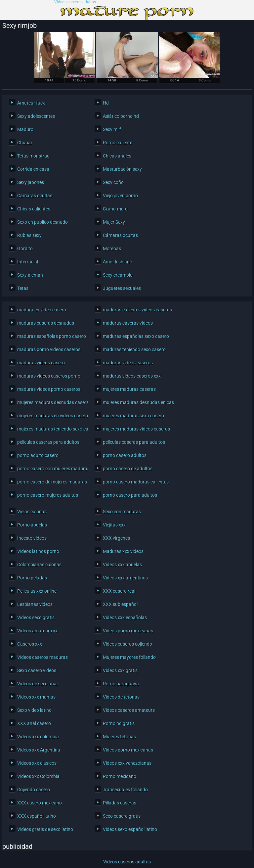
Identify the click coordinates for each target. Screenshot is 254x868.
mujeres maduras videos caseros (136, 429)
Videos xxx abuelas (122, 565)
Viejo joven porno (120, 196)
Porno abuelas (32, 525)
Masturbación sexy (122, 169)
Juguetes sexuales (122, 288)
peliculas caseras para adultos (48, 442)
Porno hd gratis (119, 723)
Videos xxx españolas (125, 617)
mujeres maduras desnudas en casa (137, 402)
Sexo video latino (34, 710)
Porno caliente (118, 143)
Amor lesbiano (118, 262)
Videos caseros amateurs (129, 710)
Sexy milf (112, 129)
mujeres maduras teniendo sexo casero (51, 429)
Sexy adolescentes (36, 116)
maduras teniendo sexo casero (134, 349)
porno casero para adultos (130, 495)
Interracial (28, 262)
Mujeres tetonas (119, 737)
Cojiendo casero (34, 790)
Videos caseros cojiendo (127, 644)
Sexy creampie (118, 275)
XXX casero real (119, 591)
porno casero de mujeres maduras (51, 482)
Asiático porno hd (121, 116)
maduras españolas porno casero (51, 336)
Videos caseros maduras (42, 657)
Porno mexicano (120, 776)
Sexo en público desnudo (42, 222)
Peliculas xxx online (37, 591)
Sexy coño (113, 182)
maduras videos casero (41, 363)
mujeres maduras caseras (129, 389)
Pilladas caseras (120, 803)
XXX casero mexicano (40, 803)
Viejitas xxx (114, 525)
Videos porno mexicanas (128, 631)
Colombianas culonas (39, 565)
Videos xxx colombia (38, 737)
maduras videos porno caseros (49, 389)
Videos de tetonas (121, 697)
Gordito (25, 249)
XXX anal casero (34, 723)
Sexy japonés (31, 182)
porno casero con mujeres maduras (51, 469)
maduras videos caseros (128, 363)
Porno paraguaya (121, 684)
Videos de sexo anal (37, 684)
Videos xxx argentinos (125, 578)
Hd (106, 103)
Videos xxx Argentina (39, 750)
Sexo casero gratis (122, 816)
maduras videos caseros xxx (132, 376)
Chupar (25, 143)
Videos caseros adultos (75, 2)
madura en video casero (42, 310)
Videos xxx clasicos (37, 763)
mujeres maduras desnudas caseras (51, 402)
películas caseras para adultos (134, 442)
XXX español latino (37, 816)
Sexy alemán (30, 275)
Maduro (25, 129)
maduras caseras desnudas (46, 323)
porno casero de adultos (128, 469)
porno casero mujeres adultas (48, 495)
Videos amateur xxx (37, 631)
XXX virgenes (116, 538)
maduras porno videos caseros (49, 349)
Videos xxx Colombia (38, 776)
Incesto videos (32, 538)
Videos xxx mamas (36, 697)
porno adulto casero (38, 455)
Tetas (23, 288)
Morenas (112, 249)
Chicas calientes (34, 209)
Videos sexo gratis (36, 617)
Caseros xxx (30, 644)
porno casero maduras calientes (136, 482)
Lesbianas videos (35, 604)
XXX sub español (120, 604)
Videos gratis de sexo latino (45, 829)
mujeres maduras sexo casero (133, 416)
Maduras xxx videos (123, 551)
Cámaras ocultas (35, 196)
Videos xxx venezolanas (127, 763)
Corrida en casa (33, 169)
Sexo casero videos (37, 670)
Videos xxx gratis (120, 670)
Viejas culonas (32, 512)
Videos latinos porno (38, 551)
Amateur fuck (31, 103)
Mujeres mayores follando (129, 657)
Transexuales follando (125, 790)
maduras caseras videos (128, 323)
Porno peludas (32, 578)
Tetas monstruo (33, 156)
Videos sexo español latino (130, 829)
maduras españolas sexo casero (136, 336)
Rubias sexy (29, 235)
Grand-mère (115, 209)
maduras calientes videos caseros (137, 310)
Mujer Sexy (114, 222)
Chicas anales (117, 156)
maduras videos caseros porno (49, 376)
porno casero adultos (125, 455)
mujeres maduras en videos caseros (51, 416)
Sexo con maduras (122, 512)
